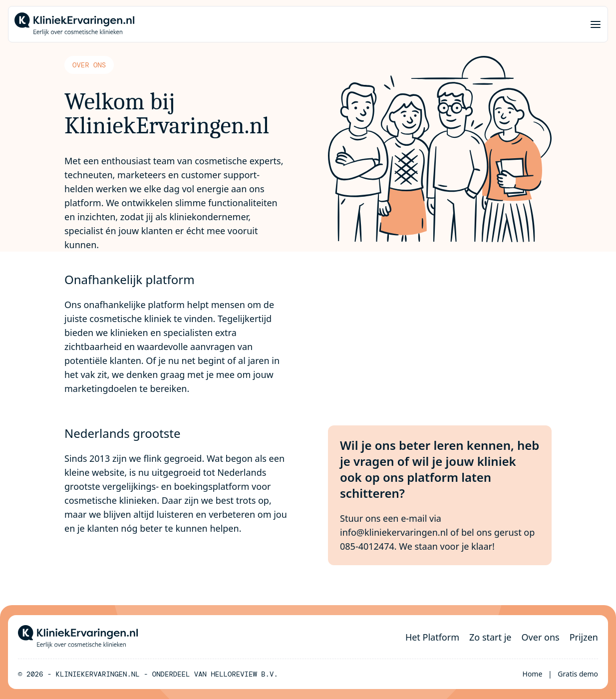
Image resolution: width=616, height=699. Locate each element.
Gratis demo (578, 674)
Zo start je (490, 637)
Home (533, 674)
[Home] (74, 24)
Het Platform (432, 637)
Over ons (541, 637)
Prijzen (584, 637)
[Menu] (596, 24)
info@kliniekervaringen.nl (394, 532)
